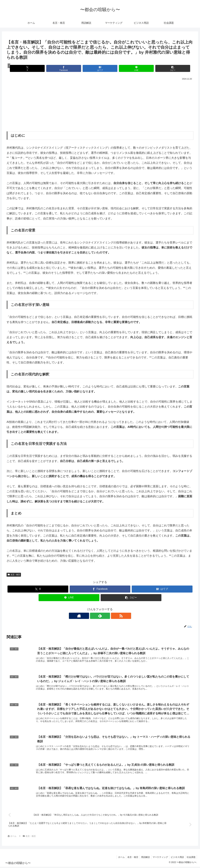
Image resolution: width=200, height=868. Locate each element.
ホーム (119, 858)
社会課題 (191, 858)
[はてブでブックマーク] (100, 68)
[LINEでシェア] (131, 68)
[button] (163, 68)
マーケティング (159, 858)
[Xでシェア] (37, 68)
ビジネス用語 (177, 858)
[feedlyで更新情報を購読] (100, 616)
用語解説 (144, 858)
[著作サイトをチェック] (93, 616)
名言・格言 (14, 575)
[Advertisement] (100, 105)
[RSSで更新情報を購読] (107, 616)
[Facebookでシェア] (69, 68)
